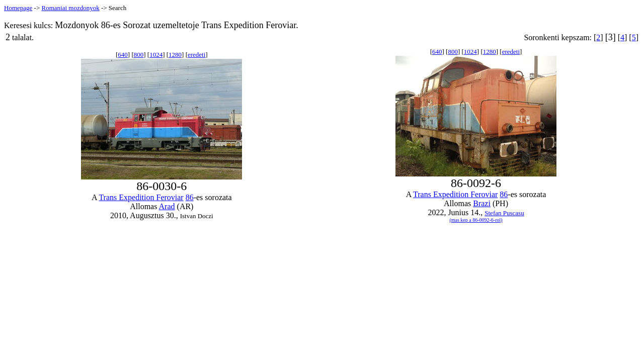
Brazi (482, 203)
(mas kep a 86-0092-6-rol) (476, 220)
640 (123, 55)
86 (190, 197)
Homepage (18, 8)
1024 (156, 55)
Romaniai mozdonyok (70, 8)
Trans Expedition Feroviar (141, 197)
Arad (167, 206)
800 (139, 55)
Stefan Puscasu (504, 213)
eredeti (196, 55)
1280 (175, 55)
